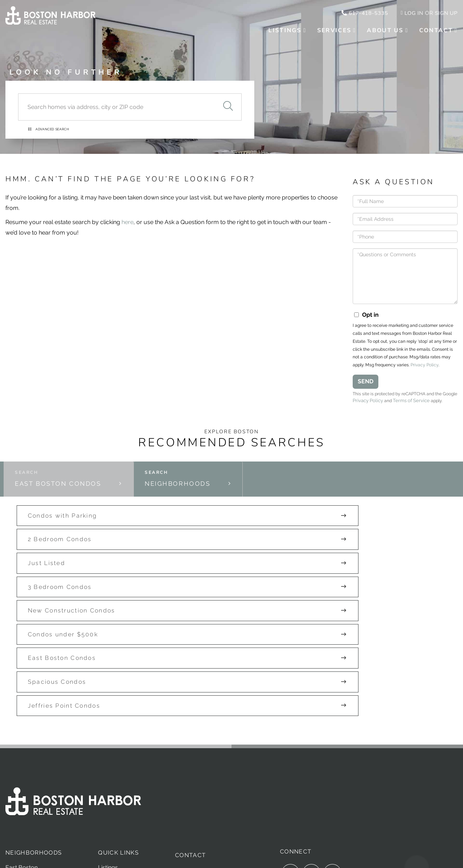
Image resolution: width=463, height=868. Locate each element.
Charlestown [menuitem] (22, 760)
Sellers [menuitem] (107, 760)
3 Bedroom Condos (52, 556)
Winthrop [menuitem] (18, 787)
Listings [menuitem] (285, 31)
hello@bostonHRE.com (209, 756)
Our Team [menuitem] (111, 769)
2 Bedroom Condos (201, 532)
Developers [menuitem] (113, 778)
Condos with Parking (55, 532)
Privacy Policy (424, 369)
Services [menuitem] (334, 31)
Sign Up (445, 13)
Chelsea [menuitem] (16, 751)
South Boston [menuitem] (24, 778)
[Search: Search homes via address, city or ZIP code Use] (116, 100)
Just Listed (338, 532)
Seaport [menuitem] (16, 769)
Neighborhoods (182, 500)
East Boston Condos (63, 500)
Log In (411, 13)
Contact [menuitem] (436, 31)
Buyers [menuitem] (108, 751)
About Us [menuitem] (385, 31)
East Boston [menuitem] (22, 742)
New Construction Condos (213, 556)
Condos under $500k (354, 556)
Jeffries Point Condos (355, 580)
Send (366, 385)
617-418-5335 (360, 13)
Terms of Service (429, 405)
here (128, 226)
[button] (228, 100)
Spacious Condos (198, 580)
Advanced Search (55, 126)
